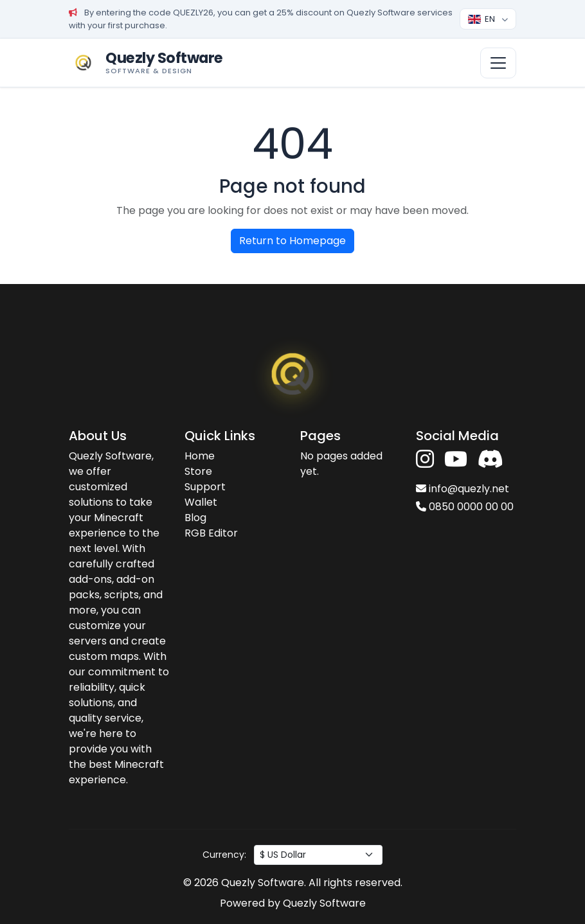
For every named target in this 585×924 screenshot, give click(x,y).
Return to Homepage (292, 241)
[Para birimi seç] (318, 855)
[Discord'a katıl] (491, 460)
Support (205, 487)
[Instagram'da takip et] (425, 460)
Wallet (201, 502)
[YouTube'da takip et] (456, 460)
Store (198, 471)
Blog (195, 518)
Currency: (224, 855)
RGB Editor (211, 533)
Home (200, 456)
